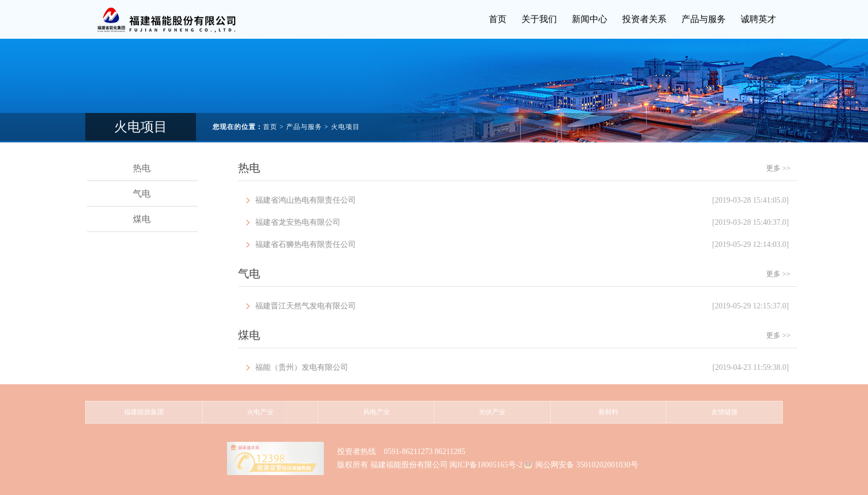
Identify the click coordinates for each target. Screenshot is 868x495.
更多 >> (793, 168)
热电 (146, 168)
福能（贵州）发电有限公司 (537, 368)
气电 (146, 194)
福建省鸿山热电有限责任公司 (537, 200)
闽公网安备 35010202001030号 (587, 465)
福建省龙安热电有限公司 (537, 223)
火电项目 (345, 118)
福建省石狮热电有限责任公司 (537, 245)
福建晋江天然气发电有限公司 (537, 306)
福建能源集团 (144, 412)
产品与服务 (304, 118)
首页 (270, 118)
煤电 (146, 219)
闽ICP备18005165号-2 (486, 465)
